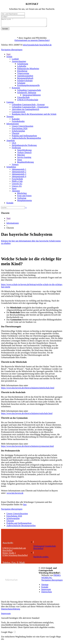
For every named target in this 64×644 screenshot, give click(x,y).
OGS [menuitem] (14, 144)
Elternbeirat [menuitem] (22, 73)
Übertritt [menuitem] (15, 135)
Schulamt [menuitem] (21, 85)
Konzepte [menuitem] (16, 89)
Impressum (6, 615)
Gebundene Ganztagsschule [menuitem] (29, 92)
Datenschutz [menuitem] (47, 593)
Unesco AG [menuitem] (17, 188)
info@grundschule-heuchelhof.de (37, 46)
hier (25, 506)
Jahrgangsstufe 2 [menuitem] (19, 173)
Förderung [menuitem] (16, 149)
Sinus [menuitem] (20, 161)
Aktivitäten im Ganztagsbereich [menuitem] (25, 111)
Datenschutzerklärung (10, 611)
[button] (10, 620)
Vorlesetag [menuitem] (22, 200)
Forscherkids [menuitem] (17, 180)
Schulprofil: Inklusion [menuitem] (27, 94)
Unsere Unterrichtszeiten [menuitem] (22, 128)
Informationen (13, 225)
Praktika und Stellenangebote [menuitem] (24, 137)
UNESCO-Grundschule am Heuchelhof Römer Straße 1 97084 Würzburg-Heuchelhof (15, 553)
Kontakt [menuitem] (10, 204)
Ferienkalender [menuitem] (18, 123)
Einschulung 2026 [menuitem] (20, 130)
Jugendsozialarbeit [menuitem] (25, 77)
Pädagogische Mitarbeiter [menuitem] (28, 70)
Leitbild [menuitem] (15, 61)
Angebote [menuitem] (11, 142)
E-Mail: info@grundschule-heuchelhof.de (20, 574)
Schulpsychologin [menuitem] (25, 82)
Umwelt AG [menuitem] (17, 185)
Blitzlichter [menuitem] (22, 195)
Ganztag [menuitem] (10, 104)
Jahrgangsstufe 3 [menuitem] (19, 176)
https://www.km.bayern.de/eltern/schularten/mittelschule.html (28, 389)
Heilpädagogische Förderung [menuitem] (24, 147)
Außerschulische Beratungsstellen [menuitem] (26, 140)
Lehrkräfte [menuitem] (22, 68)
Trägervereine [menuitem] (23, 75)
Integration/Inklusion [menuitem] (32, 97)
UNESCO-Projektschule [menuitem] (28, 101)
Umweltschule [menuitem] (23, 99)
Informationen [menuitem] (13, 125)
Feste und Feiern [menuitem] (24, 197)
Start (8, 220)
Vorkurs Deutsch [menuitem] (24, 154)
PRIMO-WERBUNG (51, 578)
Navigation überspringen (12, 51)
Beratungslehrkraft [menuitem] (25, 80)
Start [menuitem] (8, 56)
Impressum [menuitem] (46, 591)
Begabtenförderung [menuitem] (25, 164)
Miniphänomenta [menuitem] (24, 202)
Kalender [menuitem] (16, 120)
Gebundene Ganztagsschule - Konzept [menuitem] (28, 106)
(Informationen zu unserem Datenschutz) (32, 42)
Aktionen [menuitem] (16, 192)
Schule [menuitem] (9, 58)
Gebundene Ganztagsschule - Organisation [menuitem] (30, 108)
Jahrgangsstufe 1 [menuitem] (19, 171)
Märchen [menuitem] (21, 156)
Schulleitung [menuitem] (23, 65)
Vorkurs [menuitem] (15, 166)
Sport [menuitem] (14, 190)
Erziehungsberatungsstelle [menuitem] (28, 87)
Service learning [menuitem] (24, 159)
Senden (5, 30)
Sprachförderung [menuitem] (24, 152)
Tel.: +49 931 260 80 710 (13, 569)
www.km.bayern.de (15, 495)
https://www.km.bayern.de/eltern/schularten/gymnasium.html (27, 448)
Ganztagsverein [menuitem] (19, 113)
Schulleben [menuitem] (11, 168)
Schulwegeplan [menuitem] (18, 132)
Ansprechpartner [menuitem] (19, 63)
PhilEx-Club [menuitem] (17, 183)
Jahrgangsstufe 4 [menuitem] (19, 178)
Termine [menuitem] (10, 118)
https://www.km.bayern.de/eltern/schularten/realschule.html (27, 415)
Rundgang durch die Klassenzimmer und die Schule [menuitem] (34, 116)
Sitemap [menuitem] (45, 586)
